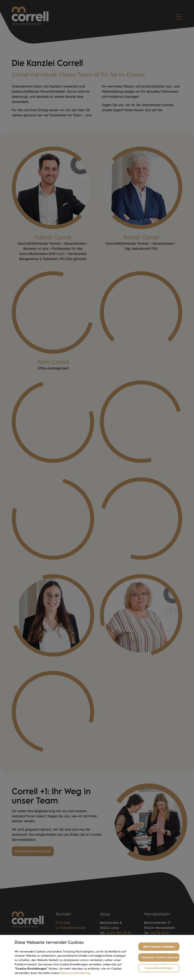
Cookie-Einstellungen (159, 968)
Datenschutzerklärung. (76, 973)
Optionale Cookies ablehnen (160, 957)
